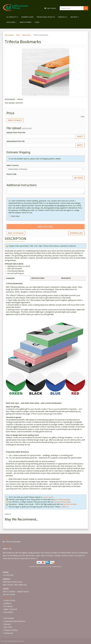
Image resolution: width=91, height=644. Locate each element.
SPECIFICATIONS (38, 278)
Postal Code (11, 174)
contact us (65, 507)
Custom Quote (10, 600)
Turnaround (8, 633)
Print (18, 35)
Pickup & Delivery (11, 630)
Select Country (13, 165)
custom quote (48, 497)
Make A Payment (26, 22)
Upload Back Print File (16, 141)
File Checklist (9, 618)
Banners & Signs (27, 17)
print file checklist (70, 504)
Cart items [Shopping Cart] (50, 8)
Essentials (63, 17)
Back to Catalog (16, 233)
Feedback (8, 603)
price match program (62, 499)
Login (37, 22)
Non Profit (8, 627)
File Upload (8, 606)
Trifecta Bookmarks (13, 542)
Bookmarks (26, 35)
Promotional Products (46, 17)
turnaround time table (62, 502)
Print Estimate (15, 120)
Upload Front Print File (16, 132)
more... (34, 558)
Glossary (7, 624)
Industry (75, 17)
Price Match (8, 612)
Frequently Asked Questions (15, 621)
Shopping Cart (76, 233)
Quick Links (11, 22)
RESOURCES (66, 278)
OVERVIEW (10, 278)
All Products (12, 17)
